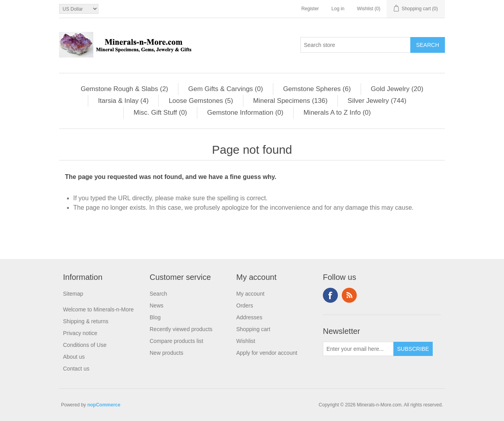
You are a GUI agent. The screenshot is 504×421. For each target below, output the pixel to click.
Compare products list (176, 341)
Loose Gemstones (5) (201, 101)
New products (167, 353)
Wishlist (246, 341)
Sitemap (73, 294)
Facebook (330, 295)
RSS (349, 295)
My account (250, 294)
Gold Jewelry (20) (397, 89)
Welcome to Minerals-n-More (98, 309)
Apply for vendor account (267, 353)
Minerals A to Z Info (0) (337, 113)
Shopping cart (253, 329)
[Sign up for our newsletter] (358, 349)
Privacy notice (80, 333)
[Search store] (356, 45)
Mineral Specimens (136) (290, 101)
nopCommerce (104, 405)
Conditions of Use (85, 345)
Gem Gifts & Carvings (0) (226, 89)
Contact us (76, 369)
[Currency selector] (79, 9)
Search (158, 294)
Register (310, 9)
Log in (338, 9)
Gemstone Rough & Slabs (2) (124, 89)
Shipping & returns (86, 321)
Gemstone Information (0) (245, 113)
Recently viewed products (181, 329)
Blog (155, 317)
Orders (245, 306)
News (157, 306)
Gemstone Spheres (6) (317, 89)
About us (74, 357)
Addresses (249, 317)
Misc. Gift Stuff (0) (160, 113)
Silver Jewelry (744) (377, 101)
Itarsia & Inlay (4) (123, 101)
